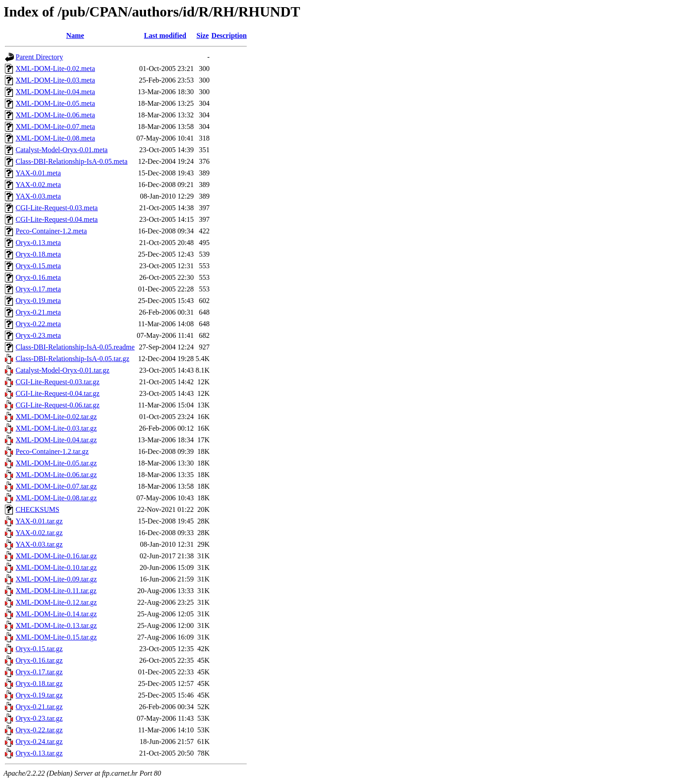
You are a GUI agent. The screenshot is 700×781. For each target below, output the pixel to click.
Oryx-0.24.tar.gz (39, 742)
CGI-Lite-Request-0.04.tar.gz (58, 393)
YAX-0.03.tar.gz (39, 544)
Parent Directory (39, 57)
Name (75, 35)
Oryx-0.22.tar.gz (39, 730)
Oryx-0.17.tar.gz (39, 672)
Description (229, 35)
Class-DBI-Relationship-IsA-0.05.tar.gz (73, 359)
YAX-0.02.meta (38, 185)
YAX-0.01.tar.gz (39, 521)
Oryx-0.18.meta (38, 254)
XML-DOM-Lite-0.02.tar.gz (56, 417)
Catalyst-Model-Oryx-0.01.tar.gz (62, 370)
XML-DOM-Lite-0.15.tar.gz (56, 637)
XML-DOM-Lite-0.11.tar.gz (56, 591)
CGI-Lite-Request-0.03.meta (57, 208)
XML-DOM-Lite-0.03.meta (55, 80)
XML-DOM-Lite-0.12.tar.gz (56, 602)
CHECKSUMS (37, 509)
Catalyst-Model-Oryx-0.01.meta (62, 150)
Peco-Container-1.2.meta (51, 231)
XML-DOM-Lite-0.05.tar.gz (56, 463)
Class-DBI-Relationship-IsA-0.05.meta (72, 161)
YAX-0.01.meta (38, 173)
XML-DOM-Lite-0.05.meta (55, 103)
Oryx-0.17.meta (38, 289)
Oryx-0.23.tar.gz (39, 718)
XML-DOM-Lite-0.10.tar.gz (56, 567)
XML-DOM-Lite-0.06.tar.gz (56, 475)
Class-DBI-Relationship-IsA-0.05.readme (75, 347)
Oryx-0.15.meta (38, 266)
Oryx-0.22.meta (38, 324)
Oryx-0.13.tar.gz (39, 753)
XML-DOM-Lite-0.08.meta (55, 138)
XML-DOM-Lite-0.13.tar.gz (56, 625)
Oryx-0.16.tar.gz (39, 660)
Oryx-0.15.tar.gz (39, 649)
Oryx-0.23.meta (38, 335)
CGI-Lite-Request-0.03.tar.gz (58, 382)
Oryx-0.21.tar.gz (39, 707)
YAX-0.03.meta (38, 196)
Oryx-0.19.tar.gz (39, 695)
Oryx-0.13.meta (38, 243)
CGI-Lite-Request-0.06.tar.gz (58, 405)
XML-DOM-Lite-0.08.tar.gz (56, 498)
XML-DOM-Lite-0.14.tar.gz (56, 614)
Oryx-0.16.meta (38, 277)
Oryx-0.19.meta (38, 301)
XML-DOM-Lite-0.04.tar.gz (56, 440)
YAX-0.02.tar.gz (39, 533)
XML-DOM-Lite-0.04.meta (55, 92)
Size (203, 35)
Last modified (165, 35)
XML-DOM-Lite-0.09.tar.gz (56, 579)
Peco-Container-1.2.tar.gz (52, 451)
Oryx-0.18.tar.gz (39, 683)
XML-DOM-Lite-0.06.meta (55, 115)
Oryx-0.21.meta (38, 312)
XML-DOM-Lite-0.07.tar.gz (56, 486)
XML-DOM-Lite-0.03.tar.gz (56, 428)
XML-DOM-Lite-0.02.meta (55, 69)
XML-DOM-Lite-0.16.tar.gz (56, 556)
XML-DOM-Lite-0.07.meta (55, 127)
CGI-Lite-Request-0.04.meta (57, 219)
